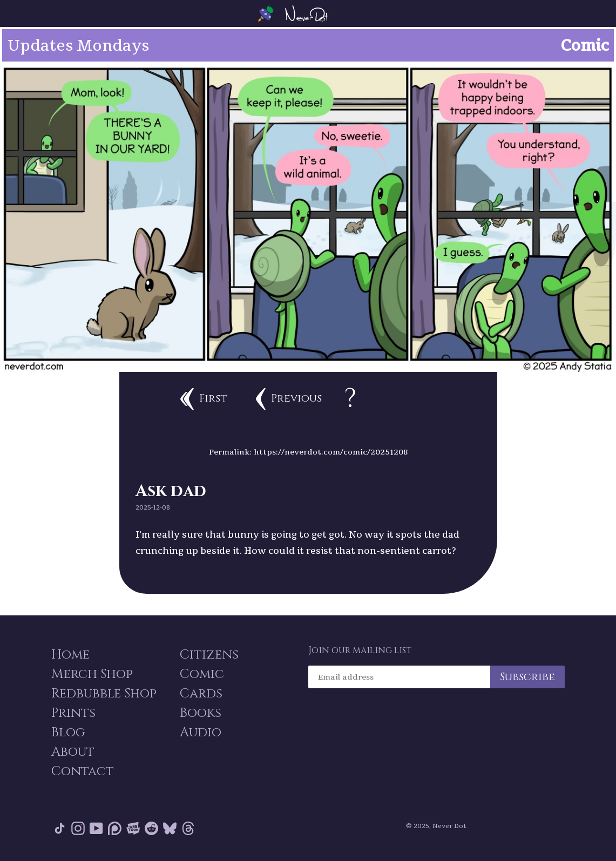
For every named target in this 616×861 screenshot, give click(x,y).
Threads (188, 828)
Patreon (115, 828)
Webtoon (133, 828)
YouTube (96, 828)
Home (70, 655)
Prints (73, 713)
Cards (201, 694)
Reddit (151, 828)
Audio (201, 733)
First (204, 399)
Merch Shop (92, 674)
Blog (68, 733)
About (73, 752)
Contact (83, 771)
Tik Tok (60, 828)
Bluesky (170, 828)
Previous (289, 399)
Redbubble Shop (104, 694)
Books (201, 713)
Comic (202, 674)
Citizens (209, 655)
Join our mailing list (360, 650)
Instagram (78, 828)
